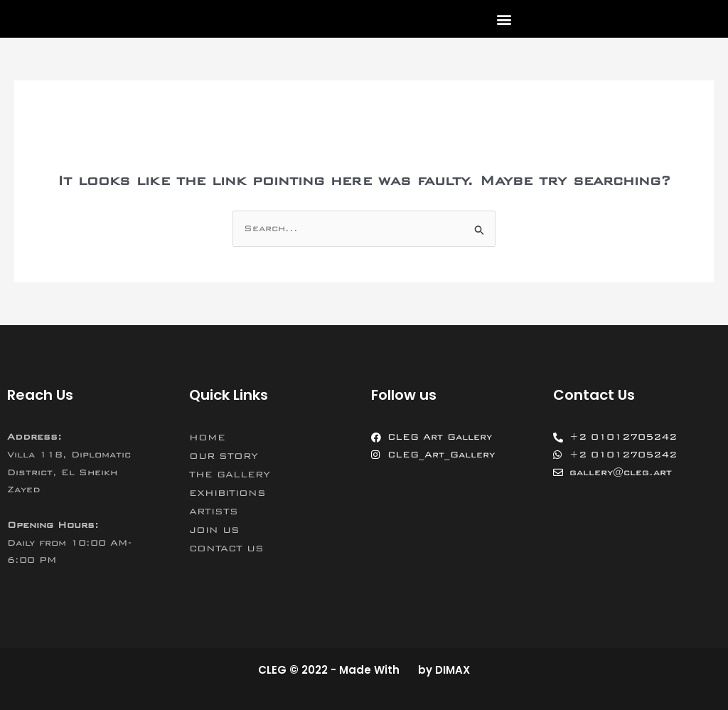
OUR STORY (224, 456)
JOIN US (214, 530)
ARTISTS (214, 512)
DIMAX (453, 670)
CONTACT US (226, 549)
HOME (207, 438)
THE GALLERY (230, 475)
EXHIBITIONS (227, 493)
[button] (504, 19)
